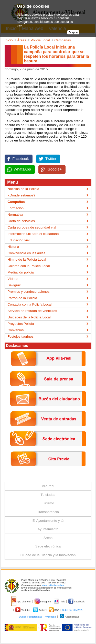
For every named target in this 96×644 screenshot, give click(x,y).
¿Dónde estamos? (21, 195)
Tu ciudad (48, 495)
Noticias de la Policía (23, 189)
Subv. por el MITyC (72, 610)
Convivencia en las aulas (26, 253)
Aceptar (73, 32)
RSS (54, 610)
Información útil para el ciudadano (33, 234)
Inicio (9, 40)
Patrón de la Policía (22, 298)
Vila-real (48, 486)
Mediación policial (21, 272)
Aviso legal (51, 617)
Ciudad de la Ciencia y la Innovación (48, 555)
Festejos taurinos (20, 337)
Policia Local (40, 40)
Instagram (43, 602)
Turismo (48, 503)
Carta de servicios (21, 221)
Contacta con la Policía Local (29, 304)
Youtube (23, 610)
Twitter (51, 159)
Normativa (15, 215)
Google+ (55, 169)
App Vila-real (21, 602)
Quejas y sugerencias (30, 617)
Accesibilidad (69, 617)
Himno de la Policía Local (27, 259)
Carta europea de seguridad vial (32, 227)
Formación (15, 208)
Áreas (22, 40)
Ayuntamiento (48, 529)
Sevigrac (14, 285)
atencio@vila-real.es (53, 585)
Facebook (20, 159)
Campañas (62, 40)
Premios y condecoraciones (28, 292)
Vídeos (13, 279)
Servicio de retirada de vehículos (32, 311)
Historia (13, 247)
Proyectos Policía (21, 324)
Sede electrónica (48, 546)
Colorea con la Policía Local (29, 266)
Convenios (15, 330)
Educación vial (18, 240)
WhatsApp (22, 169)
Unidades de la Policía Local (29, 317)
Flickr (60, 602)
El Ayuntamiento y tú (48, 521)
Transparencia (48, 512)
